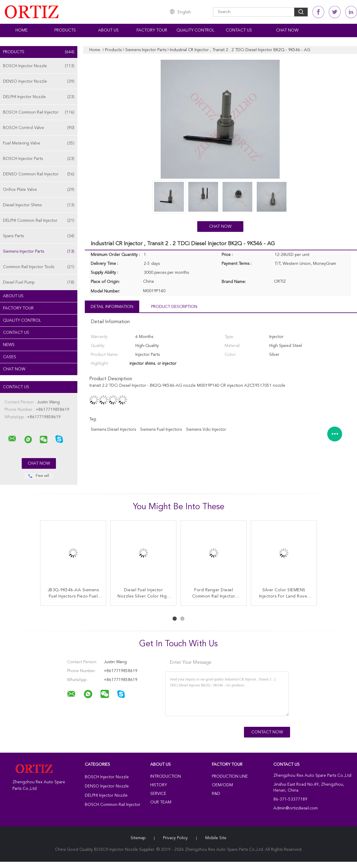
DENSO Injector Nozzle (39, 81)
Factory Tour (152, 30)
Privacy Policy (175, 838)
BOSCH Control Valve (39, 128)
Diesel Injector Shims (39, 205)
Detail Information (112, 307)
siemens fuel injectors (161, 430)
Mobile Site (216, 838)
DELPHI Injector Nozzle (39, 97)
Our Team (161, 802)
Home (22, 30)
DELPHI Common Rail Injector (39, 221)
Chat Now (287, 30)
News (9, 345)
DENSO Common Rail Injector (39, 174)
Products (65, 30)
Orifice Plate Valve (39, 190)
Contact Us (239, 30)
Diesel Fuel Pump (39, 282)
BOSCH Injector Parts (39, 159)
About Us (108, 30)
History (159, 785)
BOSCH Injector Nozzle (39, 66)
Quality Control (195, 30)
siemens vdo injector (206, 430)
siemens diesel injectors (113, 430)
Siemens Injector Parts (39, 251)
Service (158, 794)
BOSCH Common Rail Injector (39, 112)
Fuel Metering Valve (39, 143)
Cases (10, 357)
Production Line (230, 776)
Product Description (174, 307)
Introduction (166, 776)
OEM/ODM (222, 785)
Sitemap (138, 838)
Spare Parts (39, 236)
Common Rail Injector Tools (39, 267)
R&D (216, 794)
